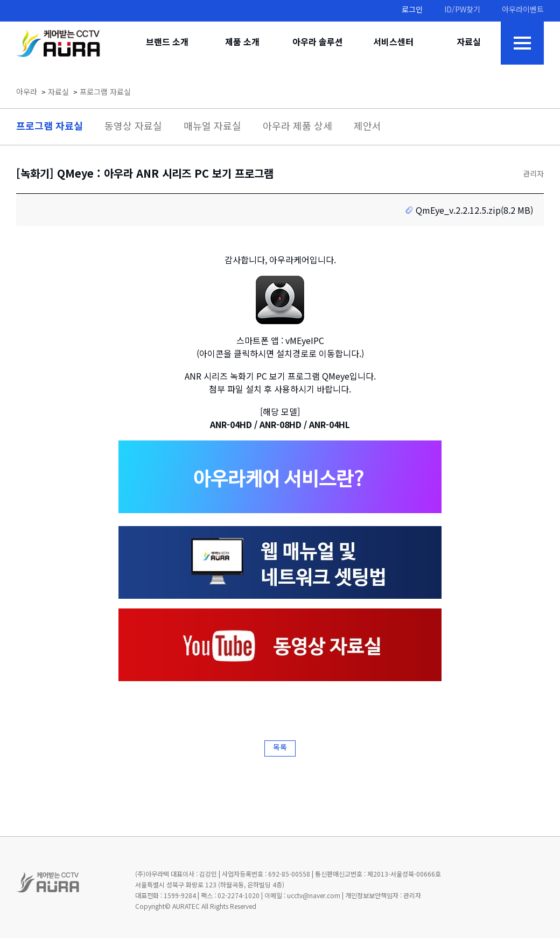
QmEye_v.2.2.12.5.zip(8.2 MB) (474, 211)
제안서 (367, 127)
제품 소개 (242, 43)
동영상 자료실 (133, 127)
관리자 (533, 175)
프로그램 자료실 (105, 93)
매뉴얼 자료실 (212, 127)
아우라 (27, 93)
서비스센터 (393, 43)
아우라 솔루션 (318, 43)
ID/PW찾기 (462, 10)
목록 (280, 748)
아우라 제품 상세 (297, 127)
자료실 (469, 43)
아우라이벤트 (523, 10)
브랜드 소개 (167, 43)
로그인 (412, 10)
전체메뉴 (522, 43)
